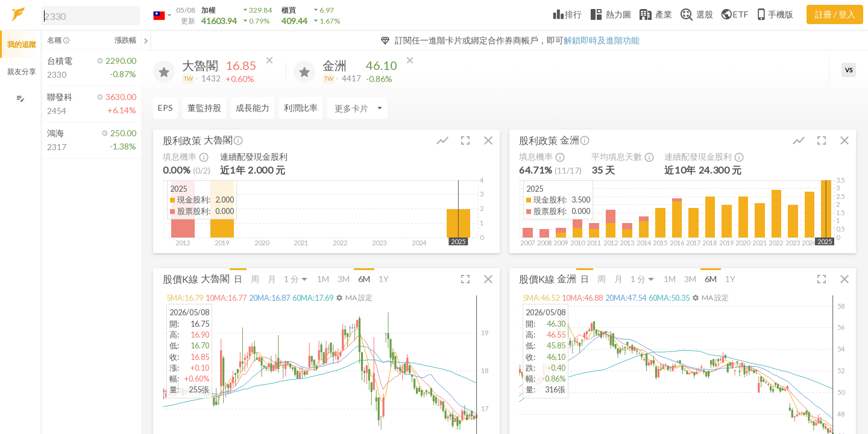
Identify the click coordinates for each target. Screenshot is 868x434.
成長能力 (253, 108)
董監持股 (204, 108)
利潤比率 (301, 108)
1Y (384, 279)
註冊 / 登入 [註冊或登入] (835, 14)
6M (364, 279)
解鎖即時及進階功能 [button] (602, 40)
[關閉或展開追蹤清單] (146, 40)
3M (344, 279)
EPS (165, 108)
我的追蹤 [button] (22, 44)
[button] (88, 15)
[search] (90, 16)
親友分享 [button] (22, 71)
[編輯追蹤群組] (20, 99)
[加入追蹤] (164, 72)
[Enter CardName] (357, 108)
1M (323, 279)
